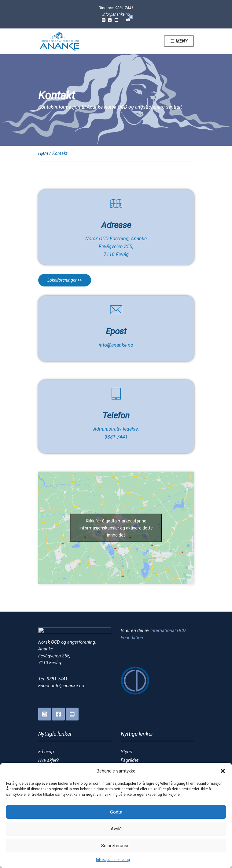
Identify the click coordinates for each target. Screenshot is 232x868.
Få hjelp (46, 752)
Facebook (110, 20)
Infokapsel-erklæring (113, 860)
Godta (116, 812)
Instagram (103, 20)
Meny (179, 41)
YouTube (116, 20)
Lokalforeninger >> (65, 280)
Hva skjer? (48, 760)
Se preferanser (116, 846)
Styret (127, 752)
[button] (223, 771)
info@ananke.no (116, 14)
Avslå (116, 829)
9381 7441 (124, 8)
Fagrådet (130, 760)
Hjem (43, 153)
